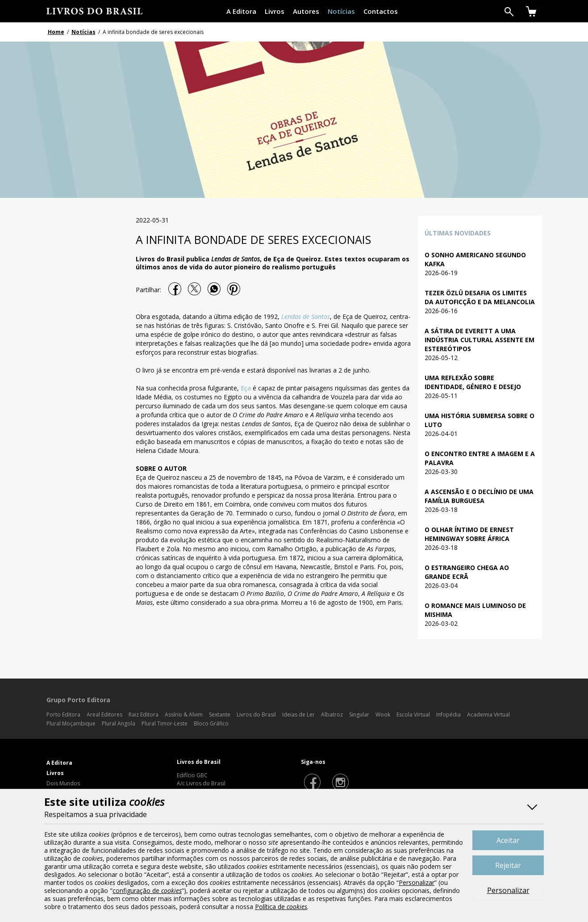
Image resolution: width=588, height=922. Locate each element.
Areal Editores (104, 715)
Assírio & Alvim (184, 715)
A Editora (241, 11)
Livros (275, 11)
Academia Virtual (488, 715)
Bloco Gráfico (211, 723)
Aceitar (508, 840)
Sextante (220, 715)
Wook (383, 715)
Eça (246, 388)
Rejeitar (508, 865)
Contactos (381, 11)
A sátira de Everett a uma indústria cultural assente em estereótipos (480, 340)
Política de (281, 907)
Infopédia (448, 715)
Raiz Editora (144, 715)
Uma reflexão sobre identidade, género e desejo (473, 382)
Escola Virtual (413, 715)
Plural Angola (119, 723)
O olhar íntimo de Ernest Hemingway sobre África (469, 534)
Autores (306, 11)
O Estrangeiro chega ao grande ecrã (467, 572)
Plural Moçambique (71, 723)
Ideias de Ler (298, 715)
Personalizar (508, 890)
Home (56, 32)
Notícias (341, 11)
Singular (359, 715)
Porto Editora (63, 715)
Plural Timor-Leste (165, 723)
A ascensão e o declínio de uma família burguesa (479, 496)
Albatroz (332, 715)
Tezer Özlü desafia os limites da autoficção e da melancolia (480, 297)
